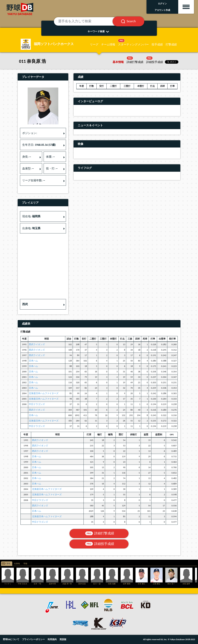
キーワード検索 (99, 31)
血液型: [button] (28, 168)
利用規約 (52, 639)
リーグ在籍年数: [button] (34, 180)
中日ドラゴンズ (37, 404)
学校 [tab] (25, 564)
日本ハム (33, 361)
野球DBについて (11, 639)
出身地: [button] (31, 228)
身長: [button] (27, 157)
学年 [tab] (8, 564)
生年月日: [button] (39, 145)
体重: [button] (50, 157)
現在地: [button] (31, 216)
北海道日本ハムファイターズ (44, 393)
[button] (43, 304)
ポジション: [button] (30, 133)
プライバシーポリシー (33, 639)
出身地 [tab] (17, 564)
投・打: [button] (52, 168)
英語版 (63, 639)
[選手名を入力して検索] (88, 21)
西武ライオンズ (37, 344)
